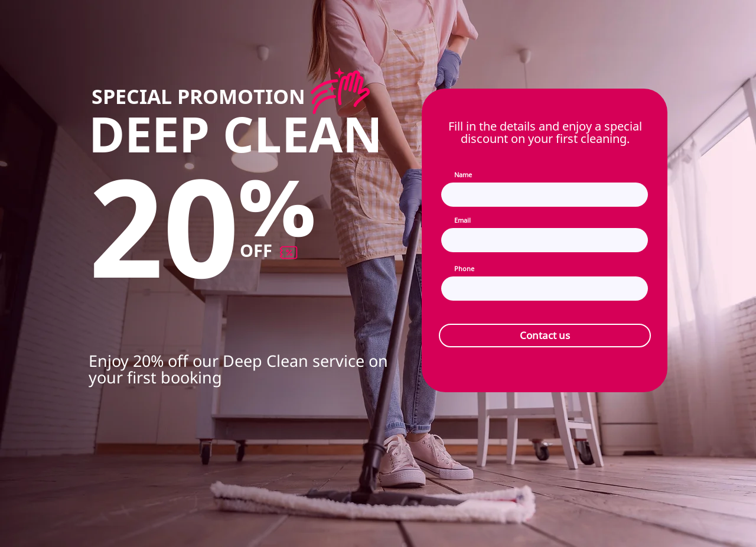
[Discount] (340, 91)
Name (463, 175)
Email (462, 220)
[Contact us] (545, 336)
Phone (464, 268)
